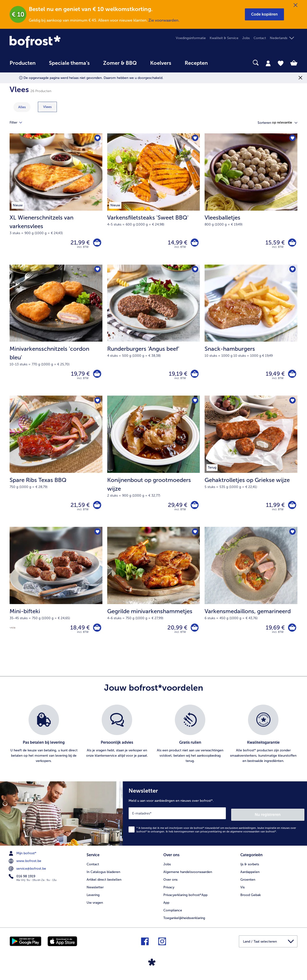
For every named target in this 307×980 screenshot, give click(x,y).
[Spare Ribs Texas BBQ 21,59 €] (56, 464)
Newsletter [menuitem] (95, 890)
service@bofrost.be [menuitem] (28, 873)
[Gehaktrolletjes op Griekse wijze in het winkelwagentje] (292, 508)
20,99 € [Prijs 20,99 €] (176, 632)
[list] (153, 739)
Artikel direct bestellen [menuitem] (104, 883)
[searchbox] (224, 63)
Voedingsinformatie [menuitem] (191, 38)
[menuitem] (23, 65)
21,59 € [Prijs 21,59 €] (79, 508)
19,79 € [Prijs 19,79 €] (79, 376)
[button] (264, 14)
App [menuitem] (166, 906)
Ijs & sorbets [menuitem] (250, 867)
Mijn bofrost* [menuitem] (23, 857)
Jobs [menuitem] (246, 38)
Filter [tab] (19, 123)
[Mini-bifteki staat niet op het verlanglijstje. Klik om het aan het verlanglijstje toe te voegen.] (97, 536)
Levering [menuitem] (93, 898)
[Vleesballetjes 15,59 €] (251, 200)
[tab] (268, 63)
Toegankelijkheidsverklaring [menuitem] (184, 921)
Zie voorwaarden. (164, 20)
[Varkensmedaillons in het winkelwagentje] (292, 632)
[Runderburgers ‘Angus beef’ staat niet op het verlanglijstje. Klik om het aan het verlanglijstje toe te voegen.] (195, 271)
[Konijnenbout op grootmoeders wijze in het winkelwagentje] (194, 508)
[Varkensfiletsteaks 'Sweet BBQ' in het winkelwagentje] (194, 243)
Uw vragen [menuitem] (95, 906)
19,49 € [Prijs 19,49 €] (274, 376)
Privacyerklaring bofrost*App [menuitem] (185, 898)
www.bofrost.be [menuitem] (25, 865)
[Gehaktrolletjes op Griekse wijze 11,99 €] (251, 464)
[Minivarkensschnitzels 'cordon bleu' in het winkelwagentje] (97, 376)
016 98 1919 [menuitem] (22, 880)
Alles (22, 107)
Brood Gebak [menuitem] (251, 898)
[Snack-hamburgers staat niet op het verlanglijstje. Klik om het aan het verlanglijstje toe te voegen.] (292, 271)
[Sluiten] (295, 5)
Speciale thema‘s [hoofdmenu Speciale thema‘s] (69, 63)
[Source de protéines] (12, 632)
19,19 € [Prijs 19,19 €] (177, 376)
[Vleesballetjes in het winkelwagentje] (292, 243)
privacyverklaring (211, 835)
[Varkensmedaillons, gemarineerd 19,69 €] (251, 593)
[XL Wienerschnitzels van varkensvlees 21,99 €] (56, 200)
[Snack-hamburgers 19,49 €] (251, 332)
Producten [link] (23, 63)
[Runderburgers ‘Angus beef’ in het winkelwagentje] (194, 376)
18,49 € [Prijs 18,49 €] (79, 632)
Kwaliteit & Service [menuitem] (224, 38)
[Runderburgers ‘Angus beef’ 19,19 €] (154, 332)
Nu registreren (285, 818)
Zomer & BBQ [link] (120, 63)
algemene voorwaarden (245, 835)
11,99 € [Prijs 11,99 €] (274, 508)
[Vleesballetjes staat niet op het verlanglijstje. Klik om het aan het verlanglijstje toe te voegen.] (292, 139)
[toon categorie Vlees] (47, 107)
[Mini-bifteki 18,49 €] (56, 593)
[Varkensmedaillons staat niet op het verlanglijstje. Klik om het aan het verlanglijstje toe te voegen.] (292, 536)
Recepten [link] (196, 63)
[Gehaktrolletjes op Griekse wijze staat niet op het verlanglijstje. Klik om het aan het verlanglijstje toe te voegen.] (292, 403)
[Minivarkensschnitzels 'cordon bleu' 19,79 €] (56, 332)
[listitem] (44, 739)
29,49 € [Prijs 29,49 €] (176, 508)
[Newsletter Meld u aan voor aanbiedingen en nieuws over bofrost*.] (215, 818)
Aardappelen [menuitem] (250, 875)
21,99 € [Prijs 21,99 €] (79, 243)
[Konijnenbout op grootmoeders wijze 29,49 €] (154, 464)
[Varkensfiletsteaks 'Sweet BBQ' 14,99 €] (154, 200)
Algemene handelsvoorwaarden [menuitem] (188, 875)
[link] (53, 42)
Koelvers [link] (161, 63)
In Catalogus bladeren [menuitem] (103, 875)
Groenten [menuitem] (248, 883)
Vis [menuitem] (242, 890)
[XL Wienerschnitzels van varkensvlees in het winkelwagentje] (97, 243)
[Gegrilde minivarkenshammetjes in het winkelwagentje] (194, 632)
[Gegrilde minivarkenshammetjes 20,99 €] (154, 593)
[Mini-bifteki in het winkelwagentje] (97, 632)
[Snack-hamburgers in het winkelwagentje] (292, 376)
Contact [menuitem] (260, 38)
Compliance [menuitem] (173, 913)
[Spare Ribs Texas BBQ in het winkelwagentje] (97, 508)
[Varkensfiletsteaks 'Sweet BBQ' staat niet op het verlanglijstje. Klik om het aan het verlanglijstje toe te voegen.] (195, 139)
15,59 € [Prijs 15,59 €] (274, 243)
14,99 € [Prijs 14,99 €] (176, 243)
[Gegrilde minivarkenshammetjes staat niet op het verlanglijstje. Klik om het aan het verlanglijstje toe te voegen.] (195, 536)
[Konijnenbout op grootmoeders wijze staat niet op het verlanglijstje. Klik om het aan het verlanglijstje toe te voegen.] (195, 403)
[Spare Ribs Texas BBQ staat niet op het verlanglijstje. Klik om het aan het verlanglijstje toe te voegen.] (97, 403)
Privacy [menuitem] (169, 890)
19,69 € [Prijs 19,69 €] (274, 632)
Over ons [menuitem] (170, 883)
